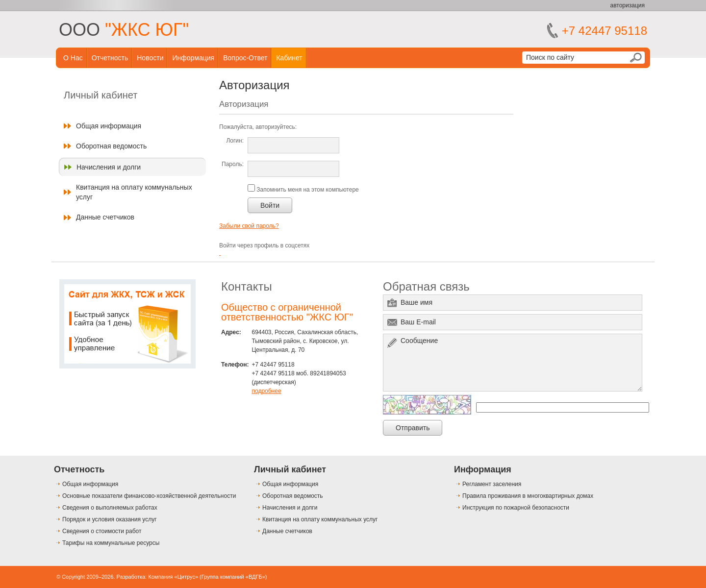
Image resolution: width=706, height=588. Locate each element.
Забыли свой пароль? (249, 226)
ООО (124, 30)
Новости (150, 58)
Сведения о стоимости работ (102, 531)
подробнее (266, 391)
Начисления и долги (109, 167)
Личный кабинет (290, 469)
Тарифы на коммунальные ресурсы (111, 543)
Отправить (413, 428)
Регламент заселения (492, 484)
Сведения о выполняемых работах (110, 508)
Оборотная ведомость (111, 146)
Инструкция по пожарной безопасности (516, 508)
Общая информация (109, 126)
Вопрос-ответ (245, 58)
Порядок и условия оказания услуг (110, 519)
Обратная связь (426, 286)
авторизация (628, 5)
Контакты (247, 286)
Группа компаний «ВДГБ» (233, 577)
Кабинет (289, 58)
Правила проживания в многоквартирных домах (528, 496)
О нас (73, 58)
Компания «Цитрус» (173, 577)
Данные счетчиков (105, 217)
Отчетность (110, 58)
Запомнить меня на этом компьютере (307, 190)
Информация (193, 58)
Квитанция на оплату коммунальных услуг (134, 192)
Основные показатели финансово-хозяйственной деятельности (149, 496)
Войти (270, 205)
